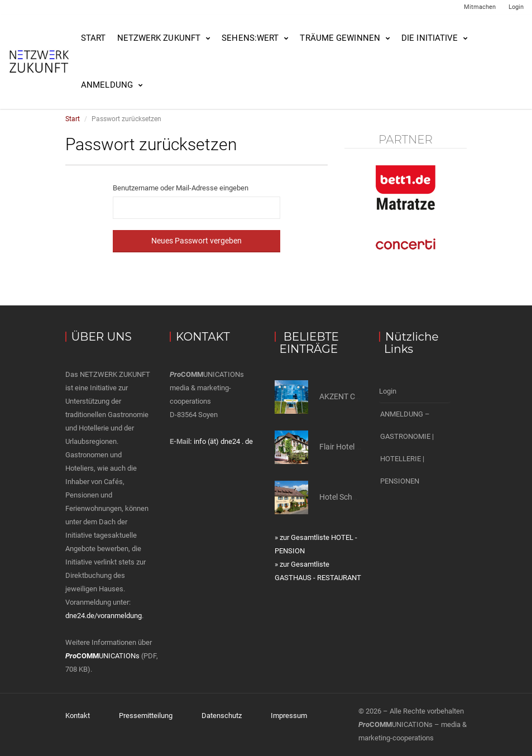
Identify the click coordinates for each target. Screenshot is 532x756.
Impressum (289, 716)
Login (516, 7)
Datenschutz (222, 716)
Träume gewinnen (340, 38)
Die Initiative (430, 38)
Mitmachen (480, 7)
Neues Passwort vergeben (196, 241)
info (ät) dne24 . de (223, 441)
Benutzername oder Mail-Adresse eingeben (181, 188)
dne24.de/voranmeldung (104, 616)
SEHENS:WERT (250, 38)
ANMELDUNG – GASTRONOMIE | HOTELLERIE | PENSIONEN (407, 448)
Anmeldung (107, 85)
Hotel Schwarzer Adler (358, 497)
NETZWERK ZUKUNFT (159, 38)
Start (94, 38)
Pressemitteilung (146, 716)
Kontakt (78, 716)
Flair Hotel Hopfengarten (362, 447)
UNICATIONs (102, 656)
